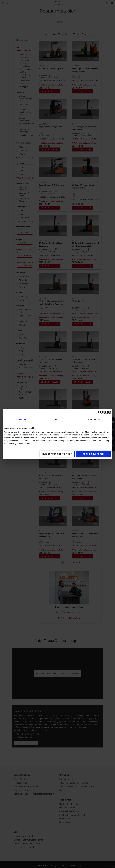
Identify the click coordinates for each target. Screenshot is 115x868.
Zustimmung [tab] (21, 419)
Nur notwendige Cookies (57, 454)
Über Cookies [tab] (94, 419)
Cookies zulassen (93, 454)
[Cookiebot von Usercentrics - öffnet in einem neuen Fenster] (100, 413)
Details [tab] (57, 419)
